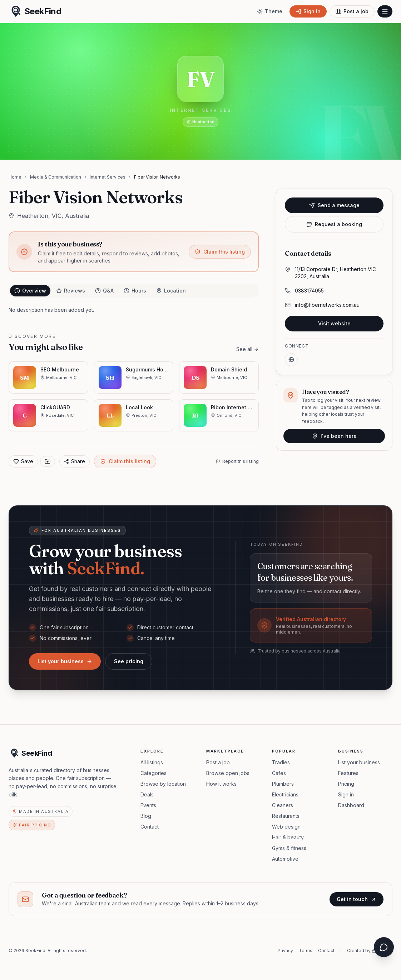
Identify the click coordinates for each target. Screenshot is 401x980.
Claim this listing (220, 252)
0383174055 (309, 291)
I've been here (334, 436)
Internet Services (108, 177)
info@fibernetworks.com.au (327, 305)
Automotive (285, 859)
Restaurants (286, 816)
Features (348, 773)
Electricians (285, 794)
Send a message (334, 205)
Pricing (346, 784)
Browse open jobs (228, 773)
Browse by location (163, 784)
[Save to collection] (48, 461)
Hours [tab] (135, 291)
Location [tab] (171, 291)
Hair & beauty (288, 837)
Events (148, 805)
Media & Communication (56, 177)
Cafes (279, 773)
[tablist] (134, 291)
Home (15, 177)
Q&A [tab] (104, 291)
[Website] (291, 360)
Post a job (218, 762)
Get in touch (357, 899)
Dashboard (351, 805)
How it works (221, 784)
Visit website (334, 323)
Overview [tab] (30, 291)
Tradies (281, 762)
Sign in (346, 794)
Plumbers (283, 784)
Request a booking (334, 224)
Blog (146, 816)
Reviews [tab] (71, 291)
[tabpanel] (134, 310)
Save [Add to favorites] (23, 461)
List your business (65, 661)
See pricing (129, 661)
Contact (150, 827)
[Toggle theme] (270, 11)
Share (75, 461)
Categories (154, 773)
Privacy (285, 951)
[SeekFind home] (35, 11)
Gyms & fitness (289, 848)
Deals (147, 794)
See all (247, 349)
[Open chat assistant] (384, 947)
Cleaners (283, 805)
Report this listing (237, 461)
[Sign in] (308, 11)
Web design (286, 827)
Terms (306, 951)
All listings (152, 762)
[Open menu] (385, 11)
